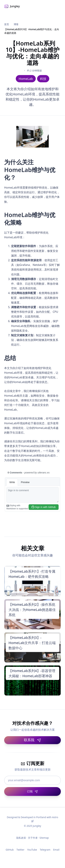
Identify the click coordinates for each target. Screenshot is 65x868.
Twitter (20, 850)
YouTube (32, 850)
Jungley (12, 6)
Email (56, 850)
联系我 (33, 740)
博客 (16, 24)
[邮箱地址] (32, 780)
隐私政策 (21, 838)
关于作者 (33, 838)
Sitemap (44, 838)
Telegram (45, 850)
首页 (7, 24)
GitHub (10, 850)
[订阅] (32, 791)
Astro (55, 817)
